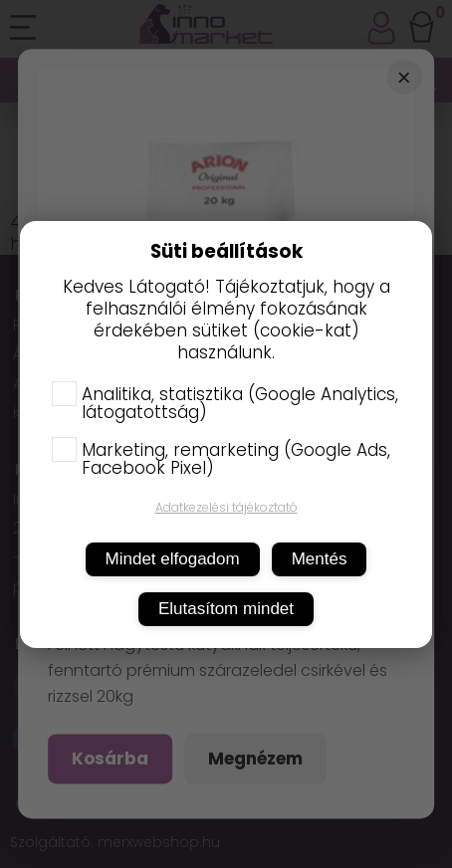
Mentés (320, 559)
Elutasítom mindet (226, 609)
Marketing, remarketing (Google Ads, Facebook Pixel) (221, 459)
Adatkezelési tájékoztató (226, 507)
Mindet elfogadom (173, 559)
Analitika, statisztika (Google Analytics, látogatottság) (225, 403)
